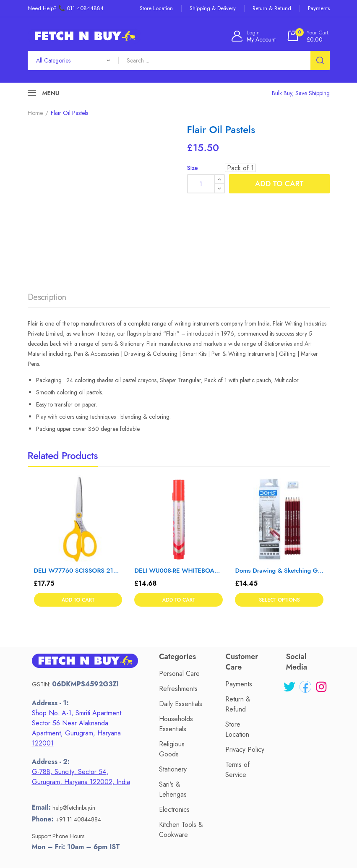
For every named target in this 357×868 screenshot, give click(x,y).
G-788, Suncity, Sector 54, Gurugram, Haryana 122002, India (81, 694)
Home (35, 113)
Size (193, 168)
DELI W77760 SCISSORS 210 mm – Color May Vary (78, 487)
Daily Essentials (181, 620)
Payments (239, 601)
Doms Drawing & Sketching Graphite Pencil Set (279, 487)
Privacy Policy (245, 666)
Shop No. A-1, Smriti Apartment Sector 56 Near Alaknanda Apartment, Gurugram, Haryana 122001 (77, 645)
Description (47, 214)
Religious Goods (172, 666)
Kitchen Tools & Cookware (181, 746)
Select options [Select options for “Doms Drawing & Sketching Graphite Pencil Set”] (279, 517)
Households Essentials (176, 640)
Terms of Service (237, 687)
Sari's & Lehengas (173, 706)
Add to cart (279, 184)
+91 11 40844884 (78, 736)
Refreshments (178, 605)
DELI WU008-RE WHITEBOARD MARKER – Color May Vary (178, 487)
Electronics (174, 726)
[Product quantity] (206, 184)
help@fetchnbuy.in (74, 725)
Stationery (173, 686)
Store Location (237, 646)
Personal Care (179, 590)
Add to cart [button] (78, 517)
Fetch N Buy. (177, 841)
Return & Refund (238, 621)
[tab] (47, 216)
